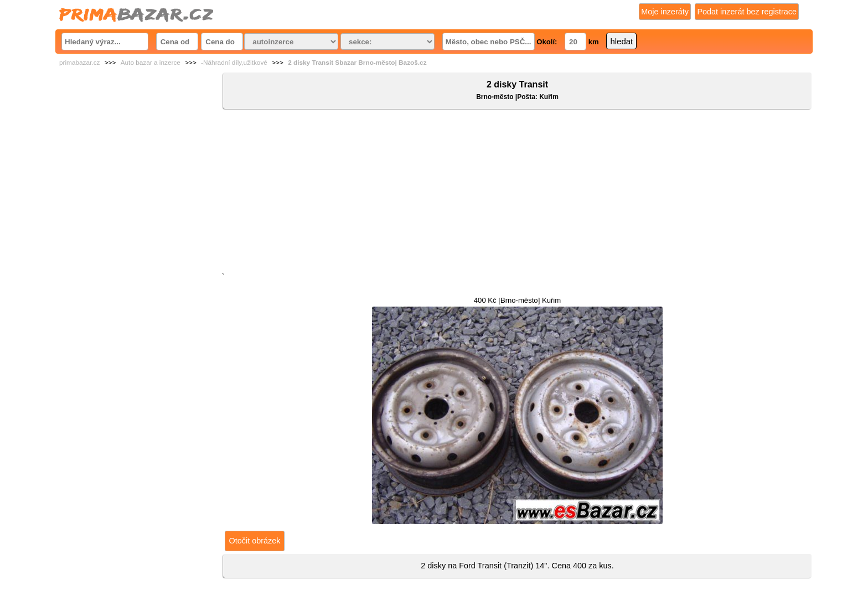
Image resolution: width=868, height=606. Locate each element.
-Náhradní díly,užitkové (234, 63)
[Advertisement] (517, 193)
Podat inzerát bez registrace (747, 12)
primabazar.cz (79, 63)
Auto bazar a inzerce (151, 63)
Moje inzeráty (665, 12)
